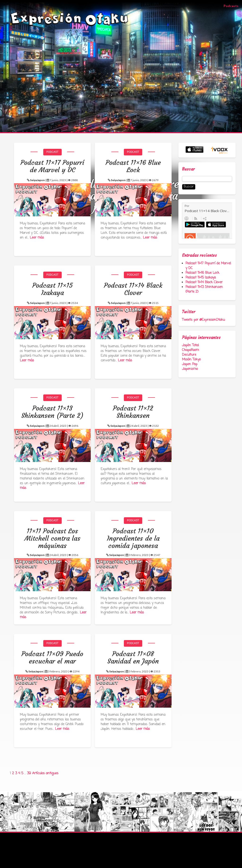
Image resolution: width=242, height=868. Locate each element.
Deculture (189, 355)
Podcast (52, 152)
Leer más (37, 238)
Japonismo (190, 369)
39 (29, 773)
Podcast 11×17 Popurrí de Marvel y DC (208, 266)
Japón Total (190, 345)
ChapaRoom (190, 350)
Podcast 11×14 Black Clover (204, 282)
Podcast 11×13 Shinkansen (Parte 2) (204, 289)
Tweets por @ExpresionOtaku (203, 320)
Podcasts (233, 6)
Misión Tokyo (191, 360)
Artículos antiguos (45, 773)
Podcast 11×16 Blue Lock (202, 273)
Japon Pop (190, 364)
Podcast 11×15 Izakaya (201, 278)
